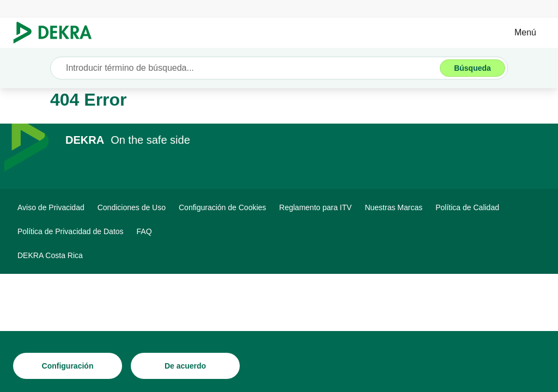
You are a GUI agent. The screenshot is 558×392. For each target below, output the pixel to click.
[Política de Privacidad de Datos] (71, 231)
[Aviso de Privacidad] (51, 207)
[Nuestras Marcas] (393, 207)
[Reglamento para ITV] (315, 207)
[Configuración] (68, 366)
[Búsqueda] (472, 68)
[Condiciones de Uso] (132, 207)
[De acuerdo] (185, 366)
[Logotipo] (57, 33)
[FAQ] (144, 231)
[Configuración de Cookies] (222, 207)
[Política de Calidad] (467, 207)
